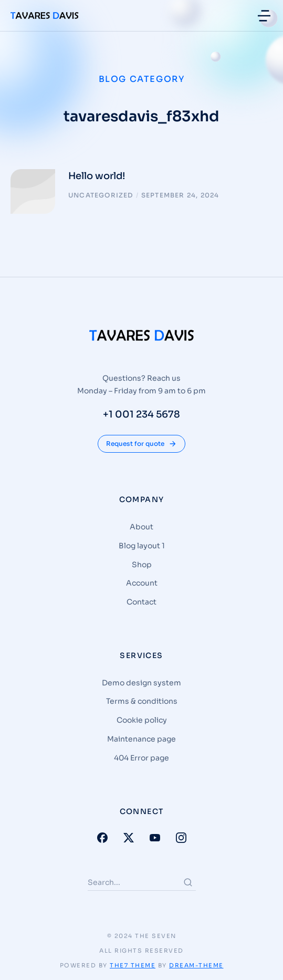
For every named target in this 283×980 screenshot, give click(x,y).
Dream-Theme (196, 965)
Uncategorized (101, 195)
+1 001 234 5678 (141, 414)
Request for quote (141, 444)
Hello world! (97, 176)
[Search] (188, 882)
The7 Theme (133, 965)
